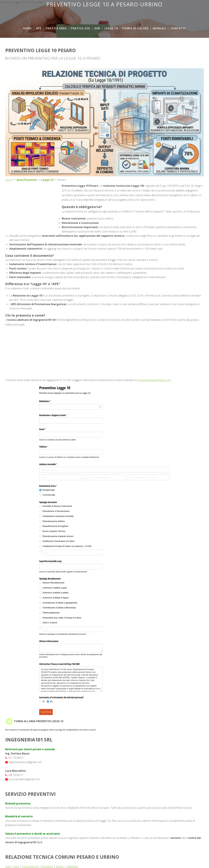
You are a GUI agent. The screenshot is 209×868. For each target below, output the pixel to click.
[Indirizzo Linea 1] (104, 470)
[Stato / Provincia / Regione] (104, 477)
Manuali (160, 28)
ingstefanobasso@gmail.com (154, 380)
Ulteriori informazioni (49, 641)
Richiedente (49, 401)
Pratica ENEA (56, 28)
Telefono (48, 447)
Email (46, 429)
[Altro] (73, 553)
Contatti (178, 28)
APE (39, 28)
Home (27, 28)
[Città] (60, 477)
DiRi (97, 28)
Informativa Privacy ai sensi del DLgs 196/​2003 (59, 664)
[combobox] (71, 407)
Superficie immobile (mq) (50, 561)
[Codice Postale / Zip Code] (149, 477)
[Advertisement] (104, 15)
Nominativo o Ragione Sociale (57, 415)
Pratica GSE (81, 28)
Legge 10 (111, 28)
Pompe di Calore (135, 28)
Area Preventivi (27, 180)
